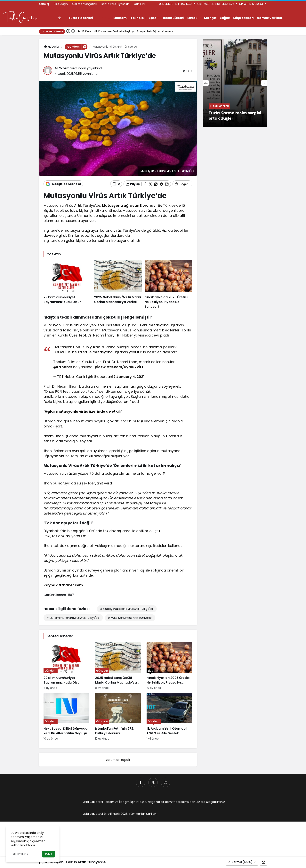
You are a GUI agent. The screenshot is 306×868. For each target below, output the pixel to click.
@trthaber (63, 367)
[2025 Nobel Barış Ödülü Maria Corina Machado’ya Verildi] (118, 285)
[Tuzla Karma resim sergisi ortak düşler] (235, 83)
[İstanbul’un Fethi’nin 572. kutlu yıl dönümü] (118, 717)
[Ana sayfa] (59, 18)
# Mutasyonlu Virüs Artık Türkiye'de (130, 618)
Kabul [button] (48, 854)
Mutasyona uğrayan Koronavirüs (132, 205)
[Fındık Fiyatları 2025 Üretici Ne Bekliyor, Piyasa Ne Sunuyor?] (168, 285)
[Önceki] (68, 31)
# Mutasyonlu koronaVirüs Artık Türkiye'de (73, 618)
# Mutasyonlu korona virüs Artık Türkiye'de (126, 609)
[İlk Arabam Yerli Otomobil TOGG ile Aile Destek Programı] (169, 717)
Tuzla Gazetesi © (94, 814)
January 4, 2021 (130, 377)
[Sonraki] (73, 31)
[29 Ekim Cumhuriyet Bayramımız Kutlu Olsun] (67, 285)
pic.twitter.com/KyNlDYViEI (119, 367)
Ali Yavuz (62, 68)
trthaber (66, 585)
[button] (242, 862)
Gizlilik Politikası (20, 854)
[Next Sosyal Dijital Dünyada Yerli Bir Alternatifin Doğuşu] (66, 717)
